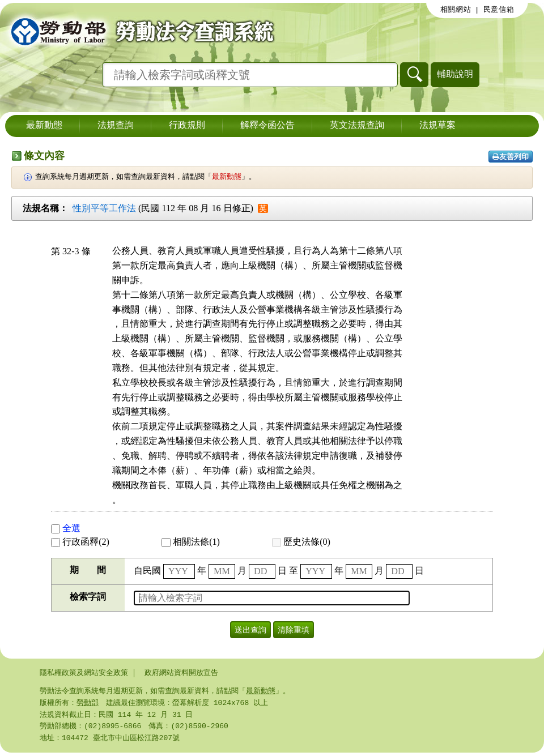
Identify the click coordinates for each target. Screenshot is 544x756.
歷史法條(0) (301, 542)
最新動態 (44, 126)
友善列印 (511, 157)
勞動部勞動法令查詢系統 (139, 31)
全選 (66, 528)
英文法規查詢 (357, 126)
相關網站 (456, 10)
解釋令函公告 (267, 126)
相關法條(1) (191, 542)
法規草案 (437, 126)
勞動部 (88, 704)
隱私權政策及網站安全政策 (84, 673)
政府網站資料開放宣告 (181, 673)
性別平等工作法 (104, 208)
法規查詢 (116, 126)
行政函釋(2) (80, 542)
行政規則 (187, 126)
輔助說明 (455, 74)
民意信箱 (499, 10)
